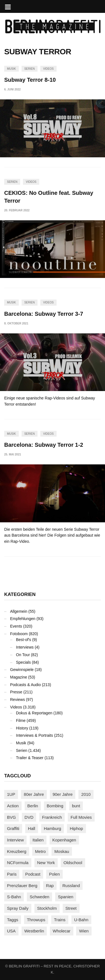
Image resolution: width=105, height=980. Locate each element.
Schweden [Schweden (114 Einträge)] (39, 897)
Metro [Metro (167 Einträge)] (40, 851)
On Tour (23, 655)
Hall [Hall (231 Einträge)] (32, 828)
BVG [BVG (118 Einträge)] (11, 817)
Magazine (19, 677)
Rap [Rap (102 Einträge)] (50, 886)
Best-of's (24, 640)
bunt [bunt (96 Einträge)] (76, 806)
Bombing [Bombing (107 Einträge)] (55, 806)
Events (16, 626)
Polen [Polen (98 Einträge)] (54, 874)
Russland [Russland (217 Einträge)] (71, 886)
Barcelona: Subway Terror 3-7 (44, 314)
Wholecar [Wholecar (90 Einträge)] (61, 931)
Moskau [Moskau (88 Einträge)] (62, 851)
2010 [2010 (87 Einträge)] (86, 794)
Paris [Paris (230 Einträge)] (12, 874)
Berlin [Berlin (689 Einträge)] (33, 806)
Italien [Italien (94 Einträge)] (38, 840)
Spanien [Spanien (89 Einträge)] (66, 897)
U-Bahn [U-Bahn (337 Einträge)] (81, 920)
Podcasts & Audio (25, 685)
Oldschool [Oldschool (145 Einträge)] (73, 863)
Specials (23, 662)
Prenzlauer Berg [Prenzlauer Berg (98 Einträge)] (22, 886)
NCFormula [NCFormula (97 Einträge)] (18, 863)
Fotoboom (19, 634)
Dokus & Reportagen (34, 713)
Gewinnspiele (22, 670)
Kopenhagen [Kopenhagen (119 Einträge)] (64, 840)
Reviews (17, 700)
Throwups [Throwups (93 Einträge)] (36, 920)
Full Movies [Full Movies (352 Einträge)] (81, 817)
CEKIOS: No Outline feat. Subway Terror (49, 197)
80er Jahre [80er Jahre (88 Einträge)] (34, 794)
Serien (30, 69)
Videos (48, 69)
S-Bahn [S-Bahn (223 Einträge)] (14, 897)
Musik (11, 69)
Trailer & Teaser (30, 758)
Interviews (25, 647)
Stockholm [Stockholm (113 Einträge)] (47, 908)
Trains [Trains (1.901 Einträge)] (60, 920)
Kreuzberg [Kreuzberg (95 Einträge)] (17, 851)
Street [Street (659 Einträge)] (71, 908)
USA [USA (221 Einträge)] (11, 931)
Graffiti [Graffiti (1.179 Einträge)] (13, 828)
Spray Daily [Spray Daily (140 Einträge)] (18, 908)
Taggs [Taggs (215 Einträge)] (13, 920)
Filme (21, 721)
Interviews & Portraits (34, 735)
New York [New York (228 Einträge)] (46, 863)
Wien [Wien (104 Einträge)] (84, 931)
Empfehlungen (23, 619)
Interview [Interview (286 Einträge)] (15, 840)
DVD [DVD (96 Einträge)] (29, 817)
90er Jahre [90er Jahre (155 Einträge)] (63, 794)
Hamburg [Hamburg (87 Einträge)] (53, 828)
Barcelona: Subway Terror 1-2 (44, 445)
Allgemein (19, 611)
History (22, 728)
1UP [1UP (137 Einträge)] (11, 794)
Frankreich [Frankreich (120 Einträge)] (52, 817)
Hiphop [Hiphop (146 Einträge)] (76, 828)
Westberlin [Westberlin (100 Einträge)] (34, 931)
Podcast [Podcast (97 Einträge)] (33, 874)
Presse (16, 692)
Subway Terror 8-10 (30, 80)
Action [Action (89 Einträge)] (13, 806)
